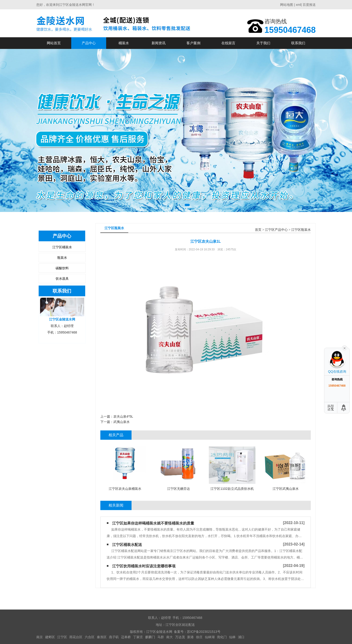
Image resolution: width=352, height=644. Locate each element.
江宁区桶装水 (62, 247)
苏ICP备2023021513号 (204, 632)
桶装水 (124, 43)
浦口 (241, 637)
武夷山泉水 (122, 422)
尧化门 (222, 637)
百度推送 (309, 5)
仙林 (232, 637)
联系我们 (298, 43)
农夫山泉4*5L (123, 416)
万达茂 (180, 637)
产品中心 (89, 43)
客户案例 (193, 43)
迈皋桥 (126, 637)
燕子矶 (114, 637)
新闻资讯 (159, 43)
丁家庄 (138, 637)
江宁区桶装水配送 (127, 545)
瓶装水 (62, 258)
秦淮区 (102, 637)
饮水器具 (62, 279)
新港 (190, 637)
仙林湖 (210, 637)
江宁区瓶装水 (301, 230)
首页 (258, 230)
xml (298, 5)
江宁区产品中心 (276, 230)
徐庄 (199, 637)
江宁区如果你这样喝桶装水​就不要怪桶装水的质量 (153, 523)
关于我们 (263, 43)
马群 (161, 637)
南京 (40, 637)
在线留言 (228, 43)
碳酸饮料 (62, 268)
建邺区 (50, 637)
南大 (169, 637)
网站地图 (287, 5)
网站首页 (54, 43)
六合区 (90, 637)
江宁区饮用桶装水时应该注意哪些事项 (144, 566)
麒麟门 (150, 637)
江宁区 (62, 637)
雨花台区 (76, 637)
